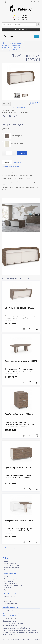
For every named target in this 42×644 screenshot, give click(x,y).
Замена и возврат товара (12, 570)
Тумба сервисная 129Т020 (18, 467)
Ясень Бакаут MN (12, 136)
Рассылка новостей (10, 603)
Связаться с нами (10, 610)
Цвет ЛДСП (5, 129)
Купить (22, 153)
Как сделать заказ (10, 563)
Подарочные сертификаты (13, 586)
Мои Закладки (9, 601)
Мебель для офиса (15, 43)
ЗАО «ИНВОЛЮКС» (19, 108)
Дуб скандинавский (13, 144)
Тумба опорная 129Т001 (10, 50)
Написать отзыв (35, 105)
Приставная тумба (11, 548)
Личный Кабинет (10, 597)
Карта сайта (8, 590)
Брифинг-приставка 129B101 (20, 521)
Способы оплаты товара (12, 565)
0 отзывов (26, 105)
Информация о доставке (12, 166)
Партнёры (7, 588)
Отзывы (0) (18, 162)
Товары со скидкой (10, 579)
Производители (9, 581)
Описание (7, 162)
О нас (6, 561)
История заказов (10, 599)
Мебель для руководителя (11, 45)
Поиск (6, 577)
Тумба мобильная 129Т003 (19, 414)
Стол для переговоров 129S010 (21, 361)
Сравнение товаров (11, 583)
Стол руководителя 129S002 (19, 308)
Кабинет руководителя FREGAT (13, 48)
